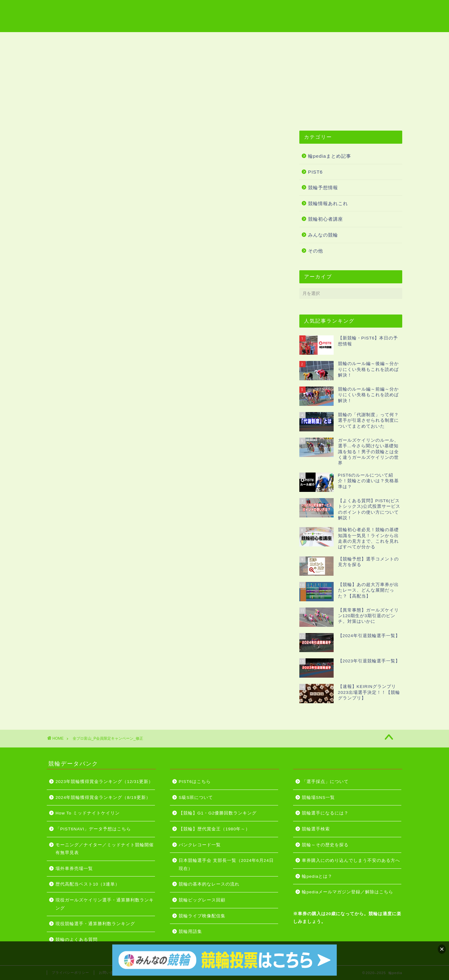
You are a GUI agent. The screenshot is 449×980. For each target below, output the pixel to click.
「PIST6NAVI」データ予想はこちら (93, 829)
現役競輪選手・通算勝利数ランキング (95, 924)
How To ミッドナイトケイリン (88, 813)
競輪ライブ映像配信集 (192, 40)
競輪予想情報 (323, 187)
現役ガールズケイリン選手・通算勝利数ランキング (105, 904)
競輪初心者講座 (326, 219)
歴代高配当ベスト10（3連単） (88, 884)
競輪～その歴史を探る (325, 845)
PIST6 (315, 172)
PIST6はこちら (376, 40)
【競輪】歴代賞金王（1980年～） (214, 829)
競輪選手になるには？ (325, 813)
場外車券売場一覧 (74, 869)
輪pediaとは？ (317, 876)
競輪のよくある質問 (77, 940)
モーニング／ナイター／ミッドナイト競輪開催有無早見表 (105, 849)
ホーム (63, 40)
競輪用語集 (139, 40)
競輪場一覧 (99, 40)
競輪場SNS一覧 (318, 797)
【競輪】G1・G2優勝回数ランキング (218, 813)
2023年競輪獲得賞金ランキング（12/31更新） (104, 782)
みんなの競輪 (323, 235)
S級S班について (196, 797)
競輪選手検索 (316, 829)
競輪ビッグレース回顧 (202, 900)
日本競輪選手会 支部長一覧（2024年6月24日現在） (226, 865)
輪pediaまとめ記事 (330, 156)
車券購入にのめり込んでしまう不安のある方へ (351, 860)
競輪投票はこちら (323, 40)
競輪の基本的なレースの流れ (209, 884)
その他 (316, 251)
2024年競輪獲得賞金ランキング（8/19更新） (103, 797)
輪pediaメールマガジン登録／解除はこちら (348, 892)
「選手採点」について (325, 782)
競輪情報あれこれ (328, 203)
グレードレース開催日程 (260, 40)
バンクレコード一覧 (200, 845)
